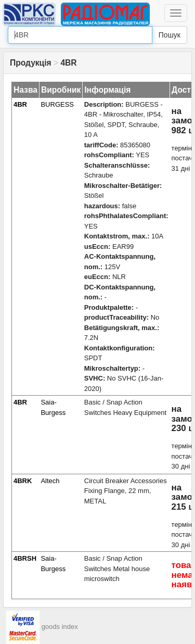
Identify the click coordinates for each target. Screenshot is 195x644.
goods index (60, 627)
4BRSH (25, 558)
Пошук (170, 35)
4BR (20, 104)
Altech (50, 481)
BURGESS (57, 104)
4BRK (23, 481)
